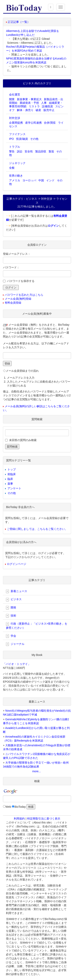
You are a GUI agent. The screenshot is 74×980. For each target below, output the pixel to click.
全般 (12, 168)
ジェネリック (17, 163)
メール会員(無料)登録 (18, 299)
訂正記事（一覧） (19, 22)
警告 (12, 151)
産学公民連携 (33, 123)
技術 (11, 616)
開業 (12, 99)
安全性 (29, 151)
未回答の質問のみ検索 (23, 440)
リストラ (34, 106)
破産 (38, 110)
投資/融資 (22, 139)
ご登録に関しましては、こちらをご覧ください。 (37, 529)
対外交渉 (15, 118)
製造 (51, 151)
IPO (11, 139)
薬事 (10, 484)
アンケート (14, 488)
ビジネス (14, 599)
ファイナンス (17, 134)
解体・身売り (25, 110)
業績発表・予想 (29, 103)
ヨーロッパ (29, 180)
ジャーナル (15, 644)
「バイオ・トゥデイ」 (17, 664)
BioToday (20, 807)
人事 (44, 103)
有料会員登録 (13, 303)
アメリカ (15, 180)
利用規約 (19, 819)
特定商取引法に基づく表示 (44, 819)
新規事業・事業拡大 (29, 99)
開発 (11, 608)
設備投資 (47, 106)
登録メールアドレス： (17, 254)
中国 (41, 180)
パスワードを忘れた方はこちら (24, 295)
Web (8, 807)
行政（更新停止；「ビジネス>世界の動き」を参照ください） (37, 626)
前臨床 (12, 474)
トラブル (15, 147)
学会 (11, 636)
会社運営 (15, 95)
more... (37, 771)
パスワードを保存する (21, 281)
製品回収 (41, 151)
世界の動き (16, 176)
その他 (34, 139)
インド (50, 180)
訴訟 (20, 151)
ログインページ (17, 564)
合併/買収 (50, 123)
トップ (12, 469)
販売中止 (49, 110)
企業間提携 (16, 123)
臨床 (10, 479)
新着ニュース (17, 591)
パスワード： (11, 267)
